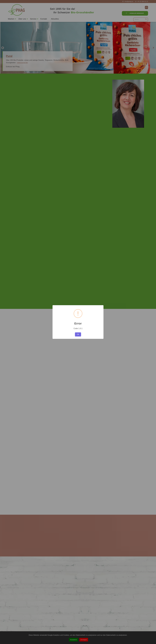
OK (78, 334)
